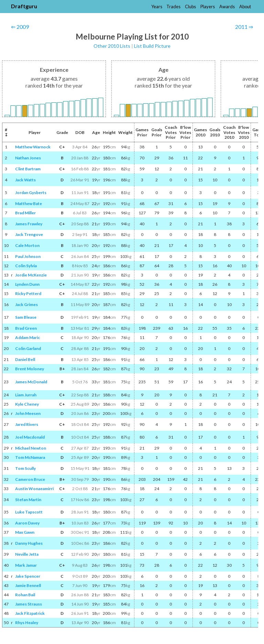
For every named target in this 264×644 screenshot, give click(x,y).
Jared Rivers (27, 424)
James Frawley (29, 224)
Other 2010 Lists (112, 46)
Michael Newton (31, 448)
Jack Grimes (26, 304)
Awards (227, 7)
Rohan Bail (25, 595)
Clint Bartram (28, 169)
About (245, 7)
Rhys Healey (27, 623)
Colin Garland (28, 348)
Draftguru (24, 6)
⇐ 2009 (20, 27)
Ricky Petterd (28, 293)
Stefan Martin (28, 500)
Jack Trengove (29, 234)
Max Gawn (25, 532)
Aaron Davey (27, 523)
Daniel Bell (25, 359)
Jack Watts (25, 180)
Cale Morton (27, 245)
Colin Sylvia (26, 266)
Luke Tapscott (29, 512)
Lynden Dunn (27, 284)
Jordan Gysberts (31, 193)
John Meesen (28, 413)
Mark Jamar (26, 565)
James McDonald (31, 382)
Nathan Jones (28, 158)
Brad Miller (25, 213)
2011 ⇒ (244, 27)
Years (157, 7)
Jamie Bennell (28, 585)
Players (208, 7)
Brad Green (26, 328)
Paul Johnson (28, 256)
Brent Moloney (30, 369)
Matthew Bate (29, 204)
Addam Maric (27, 337)
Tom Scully (25, 468)
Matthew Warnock (33, 147)
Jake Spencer (28, 576)
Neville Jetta (27, 554)
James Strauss (29, 604)
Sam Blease (26, 317)
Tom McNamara (30, 457)
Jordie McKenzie (31, 275)
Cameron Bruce (30, 479)
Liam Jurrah (26, 395)
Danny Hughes (29, 543)
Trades (173, 7)
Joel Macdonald (30, 437)
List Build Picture (152, 46)
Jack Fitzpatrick (30, 613)
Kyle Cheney (27, 404)
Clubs (190, 7)
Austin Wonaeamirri (34, 489)
